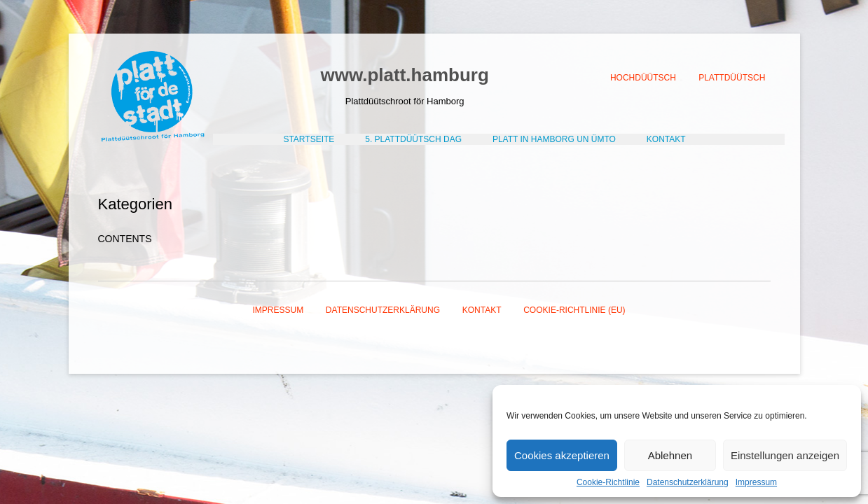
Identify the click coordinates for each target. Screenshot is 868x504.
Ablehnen (670, 455)
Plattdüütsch (732, 78)
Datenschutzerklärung (688, 482)
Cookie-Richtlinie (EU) (574, 310)
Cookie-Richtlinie (608, 482)
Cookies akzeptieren (562, 455)
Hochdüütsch (643, 78)
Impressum (756, 482)
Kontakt (482, 310)
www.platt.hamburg (405, 75)
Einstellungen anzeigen (785, 455)
